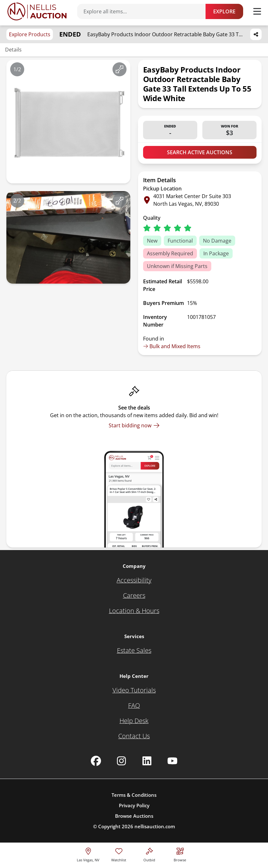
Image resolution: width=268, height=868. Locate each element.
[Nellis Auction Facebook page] (96, 761)
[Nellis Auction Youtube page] (172, 761)
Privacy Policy (134, 805)
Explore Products (30, 34)
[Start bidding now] (134, 425)
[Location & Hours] (134, 611)
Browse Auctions (134, 816)
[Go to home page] (37, 11)
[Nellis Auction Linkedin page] (147, 761)
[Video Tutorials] (134, 690)
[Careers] (134, 596)
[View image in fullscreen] (120, 69)
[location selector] (88, 854)
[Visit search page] (180, 854)
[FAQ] (134, 706)
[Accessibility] (134, 580)
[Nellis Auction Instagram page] (121, 761)
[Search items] (145, 11)
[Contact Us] (134, 736)
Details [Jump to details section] (13, 50)
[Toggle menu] (257, 11)
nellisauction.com (155, 826)
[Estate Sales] (134, 651)
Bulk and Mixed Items (172, 346)
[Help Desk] (134, 721)
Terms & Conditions (134, 795)
